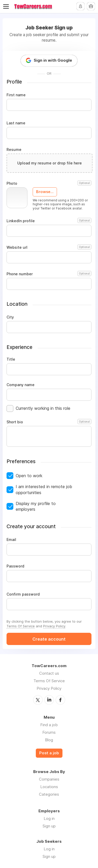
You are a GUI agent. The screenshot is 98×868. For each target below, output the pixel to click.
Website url (49, 247)
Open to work (29, 476)
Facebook (60, 700)
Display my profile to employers (36, 506)
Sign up (49, 826)
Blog (49, 740)
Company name (21, 385)
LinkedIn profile (49, 221)
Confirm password (23, 594)
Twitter (38, 700)
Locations (49, 787)
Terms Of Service (21, 626)
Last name (16, 123)
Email (11, 540)
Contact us (49, 673)
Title (11, 359)
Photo (49, 183)
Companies (49, 779)
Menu (7, 7)
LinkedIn (49, 700)
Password (15, 566)
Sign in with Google (53, 60)
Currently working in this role (43, 408)
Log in (49, 818)
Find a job (49, 725)
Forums (49, 732)
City (10, 317)
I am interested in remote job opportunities (44, 489)
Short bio (49, 422)
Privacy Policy (54, 626)
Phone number (49, 274)
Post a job (49, 753)
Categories (49, 794)
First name (16, 95)
